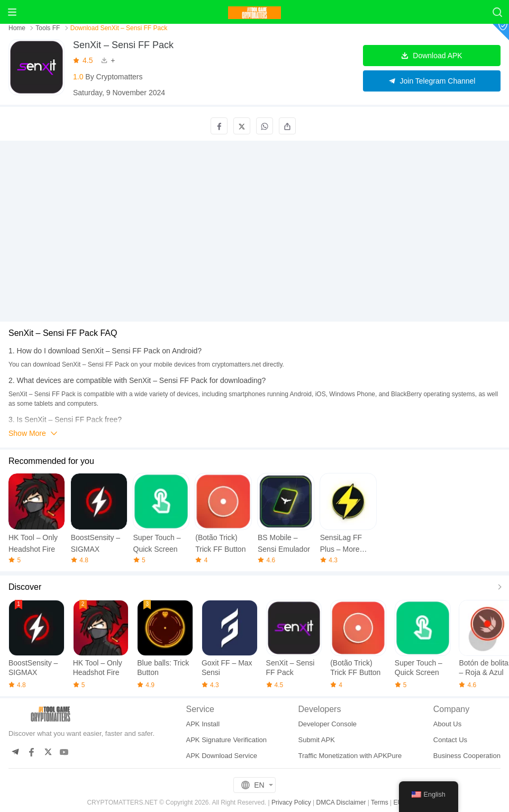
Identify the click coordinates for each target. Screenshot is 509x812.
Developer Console (327, 724)
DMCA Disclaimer (341, 802)
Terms (380, 802)
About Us (447, 724)
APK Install (203, 724)
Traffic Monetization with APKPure (350, 756)
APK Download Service (222, 756)
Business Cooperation (467, 756)
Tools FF (48, 28)
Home (18, 28)
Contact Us (450, 740)
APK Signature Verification (226, 740)
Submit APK (316, 740)
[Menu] (12, 12)
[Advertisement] (254, 219)
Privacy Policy (291, 802)
